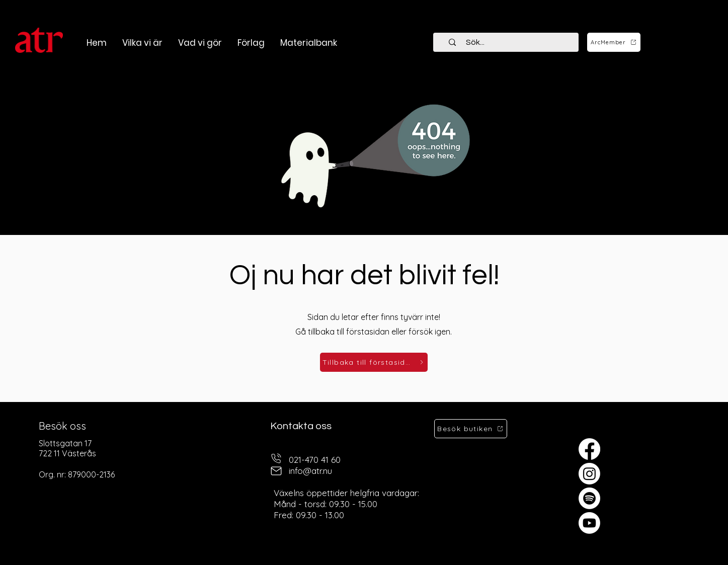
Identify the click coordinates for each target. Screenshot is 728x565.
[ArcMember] (614, 42)
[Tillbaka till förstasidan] (374, 362)
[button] (200, 43)
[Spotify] (589, 498)
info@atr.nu (310, 471)
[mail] (276, 471)
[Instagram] (589, 474)
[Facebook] (589, 449)
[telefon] (276, 459)
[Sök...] (512, 42)
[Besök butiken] (471, 429)
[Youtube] (589, 523)
